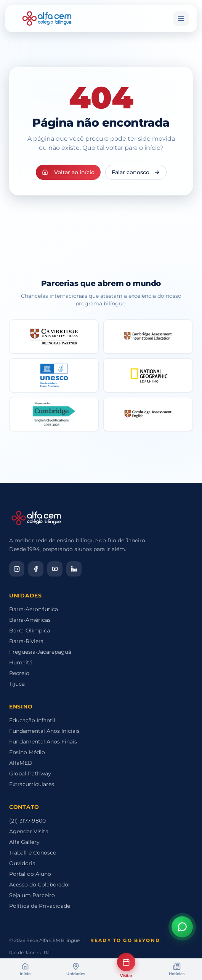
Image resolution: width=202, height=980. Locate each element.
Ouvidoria (22, 863)
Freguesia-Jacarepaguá (40, 652)
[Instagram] (17, 569)
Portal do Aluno (30, 874)
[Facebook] (36, 569)
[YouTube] (55, 569)
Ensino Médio (27, 752)
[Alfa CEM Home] (47, 19)
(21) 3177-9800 (27, 821)
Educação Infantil (32, 720)
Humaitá (21, 662)
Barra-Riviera (26, 641)
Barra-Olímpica (30, 631)
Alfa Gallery (24, 842)
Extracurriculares (32, 784)
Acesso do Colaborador (40, 885)
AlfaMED (21, 763)
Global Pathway (30, 774)
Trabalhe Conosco (33, 853)
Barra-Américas (30, 620)
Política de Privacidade (40, 906)
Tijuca (17, 684)
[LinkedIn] (74, 569)
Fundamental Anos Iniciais (44, 731)
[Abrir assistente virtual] (182, 928)
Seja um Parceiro (32, 895)
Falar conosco (136, 172)
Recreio (19, 673)
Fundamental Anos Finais (43, 742)
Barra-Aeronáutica (34, 609)
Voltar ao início (68, 172)
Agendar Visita (29, 831)
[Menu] (181, 19)
